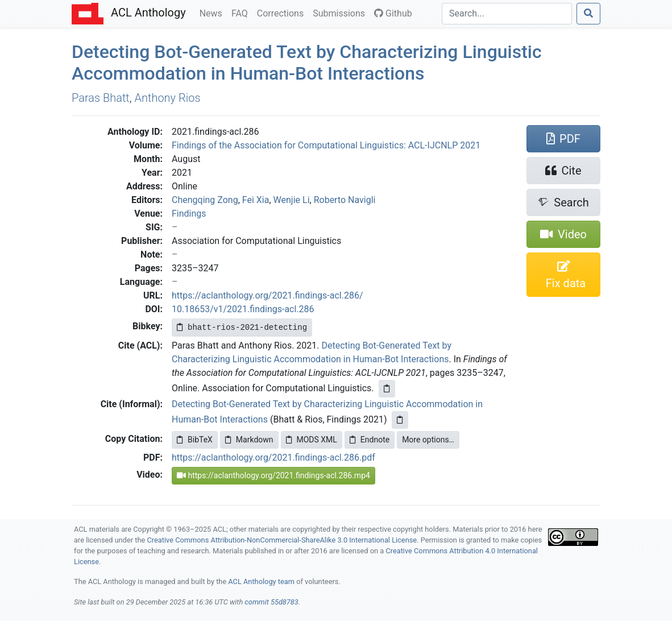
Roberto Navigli (345, 200)
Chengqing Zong (205, 200)
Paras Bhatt (101, 98)
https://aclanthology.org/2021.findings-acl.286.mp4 (273, 475)
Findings (189, 214)
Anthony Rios (168, 98)
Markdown (249, 440)
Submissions (341, 13)
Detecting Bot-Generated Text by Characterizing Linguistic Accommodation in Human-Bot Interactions (307, 63)
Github (393, 13)
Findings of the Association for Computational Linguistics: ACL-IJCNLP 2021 (326, 145)
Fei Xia (256, 200)
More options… (428, 440)
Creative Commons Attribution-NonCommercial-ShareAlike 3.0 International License (282, 540)
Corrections (283, 13)
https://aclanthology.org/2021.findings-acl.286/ (267, 295)
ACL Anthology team (261, 581)
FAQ (242, 13)
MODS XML (312, 440)
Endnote (370, 440)
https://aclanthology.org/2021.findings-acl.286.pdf (273, 458)
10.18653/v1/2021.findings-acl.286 (243, 309)
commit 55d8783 (271, 602)
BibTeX (195, 440)
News (213, 13)
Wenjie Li (292, 200)
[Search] (507, 14)
